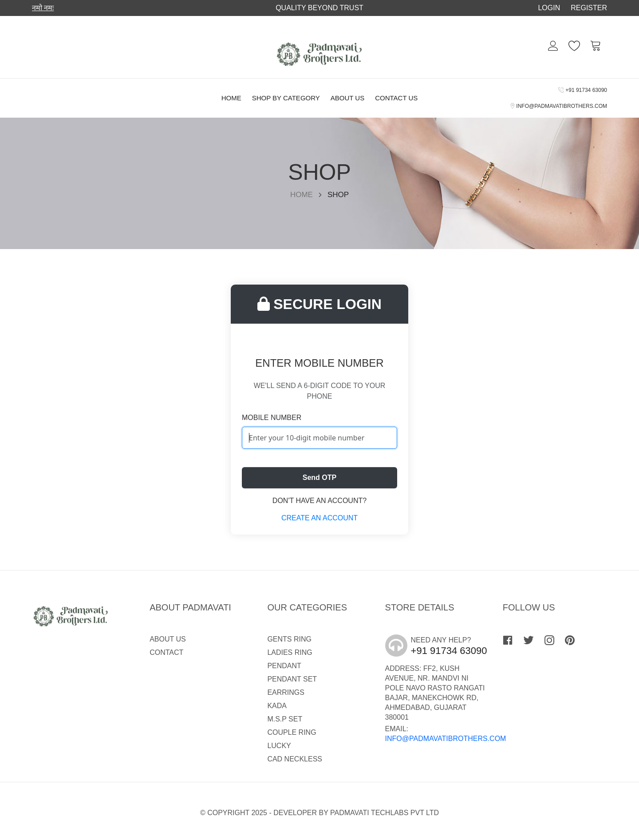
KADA (277, 706)
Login (549, 8)
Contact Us (396, 98)
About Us (347, 98)
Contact (166, 652)
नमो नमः (43, 8)
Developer (295, 813)
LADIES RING (290, 652)
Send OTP (319, 477)
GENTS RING (289, 639)
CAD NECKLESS (295, 759)
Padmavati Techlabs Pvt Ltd (385, 813)
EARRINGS (286, 692)
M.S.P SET (285, 719)
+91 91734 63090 (583, 90)
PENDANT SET (292, 679)
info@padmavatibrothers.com (559, 106)
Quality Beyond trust (319, 8)
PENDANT (284, 666)
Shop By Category (286, 98)
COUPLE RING (292, 732)
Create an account (319, 518)
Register (589, 8)
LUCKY (279, 746)
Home (231, 98)
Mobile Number (272, 418)
